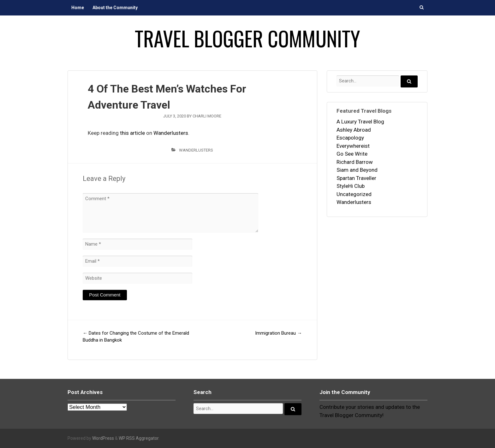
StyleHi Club (351, 186)
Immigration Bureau (278, 333)
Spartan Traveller (356, 178)
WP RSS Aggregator (139, 438)
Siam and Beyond (357, 170)
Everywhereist (353, 146)
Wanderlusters (171, 133)
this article (132, 133)
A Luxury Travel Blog (360, 122)
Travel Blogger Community (247, 38)
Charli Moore (207, 116)
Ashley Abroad (354, 130)
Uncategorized (354, 194)
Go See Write (352, 154)
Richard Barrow (355, 162)
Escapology (350, 138)
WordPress (103, 438)
